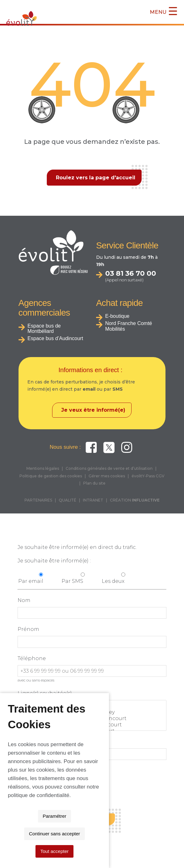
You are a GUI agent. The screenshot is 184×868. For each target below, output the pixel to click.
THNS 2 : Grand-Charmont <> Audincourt (92, 719)
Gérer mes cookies (107, 476)
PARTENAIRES (38, 500)
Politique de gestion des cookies (51, 476)
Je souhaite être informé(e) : (54, 561)
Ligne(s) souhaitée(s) (45, 693)
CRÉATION (135, 500)
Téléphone (32, 658)
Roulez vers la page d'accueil (96, 178)
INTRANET (93, 500)
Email (25, 742)
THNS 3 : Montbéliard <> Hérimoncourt (92, 725)
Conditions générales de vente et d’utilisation (109, 468)
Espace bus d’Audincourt (55, 338)
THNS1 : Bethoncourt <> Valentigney (92, 712)
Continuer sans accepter (90, 851)
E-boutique (117, 316)
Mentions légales (43, 468)
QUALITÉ (68, 500)
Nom (24, 600)
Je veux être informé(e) (93, 410)
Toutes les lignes (92, 706)
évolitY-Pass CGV (148, 476)
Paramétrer (37, 851)
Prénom (28, 629)
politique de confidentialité (75, 830)
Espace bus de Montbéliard (44, 329)
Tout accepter (145, 851)
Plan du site (94, 483)
